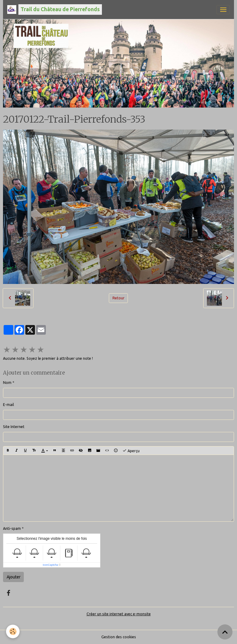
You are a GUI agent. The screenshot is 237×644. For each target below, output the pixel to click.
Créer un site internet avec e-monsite (119, 614)
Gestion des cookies (119, 637)
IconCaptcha (51, 565)
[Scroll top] (225, 632)
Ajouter (14, 577)
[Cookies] (13, 631)
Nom (7, 383)
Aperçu (131, 451)
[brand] (55, 10)
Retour (118, 298)
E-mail (8, 405)
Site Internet (14, 427)
